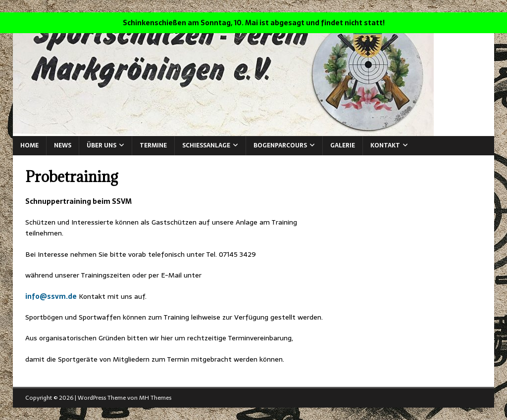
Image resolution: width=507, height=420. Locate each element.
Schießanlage (206, 145)
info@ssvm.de (51, 296)
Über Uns (101, 145)
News (63, 145)
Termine (153, 145)
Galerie (343, 145)
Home (29, 145)
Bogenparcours (280, 145)
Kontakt (385, 145)
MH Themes (155, 398)
